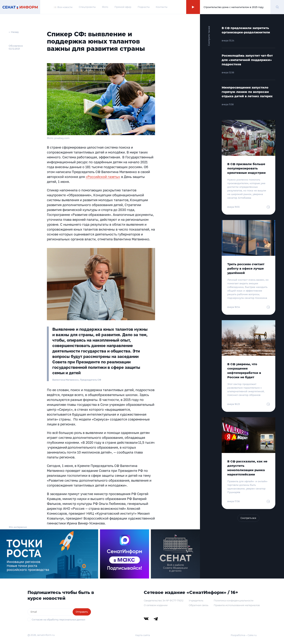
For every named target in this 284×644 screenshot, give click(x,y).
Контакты (162, 7)
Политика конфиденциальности (234, 600)
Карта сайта (143, 635)
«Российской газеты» (103, 177)
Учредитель (196, 600)
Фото (105, 7)
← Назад (14, 32)
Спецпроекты (87, 7)
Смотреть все (248, 518)
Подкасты (144, 7)
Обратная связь (199, 605)
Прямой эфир (123, 7)
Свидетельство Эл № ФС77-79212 (164, 600)
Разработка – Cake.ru (244, 635)
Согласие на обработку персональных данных (58, 620)
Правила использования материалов (237, 605)
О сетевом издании (156, 605)
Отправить (82, 612)
